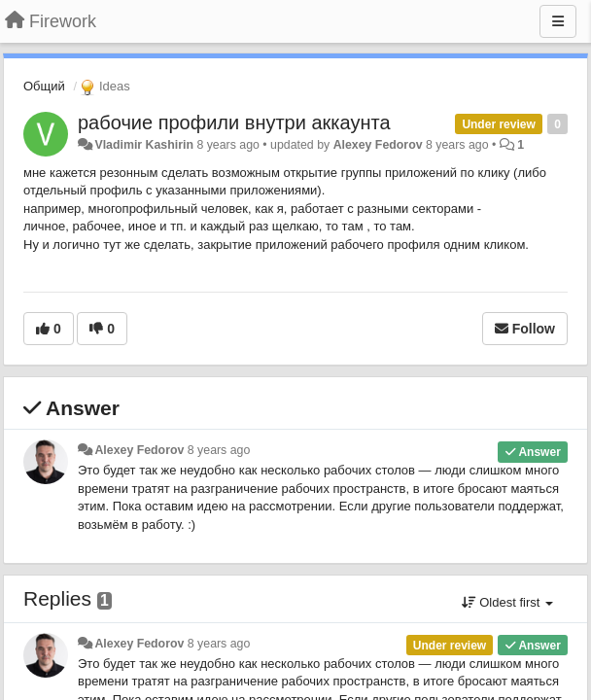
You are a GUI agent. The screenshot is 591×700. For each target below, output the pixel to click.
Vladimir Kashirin (144, 145)
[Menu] (558, 21)
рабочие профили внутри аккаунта (234, 122)
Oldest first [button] (507, 602)
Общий (44, 86)
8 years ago (219, 450)
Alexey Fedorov (378, 145)
